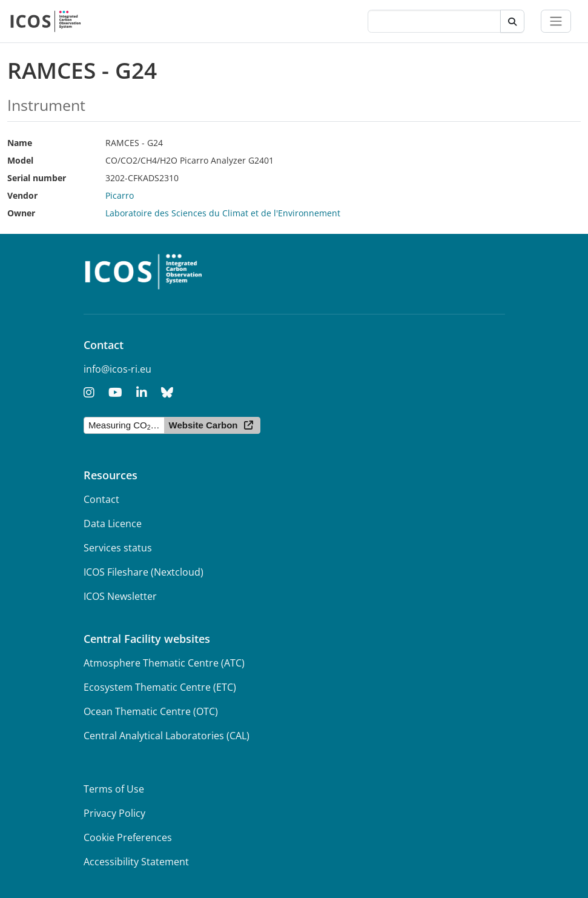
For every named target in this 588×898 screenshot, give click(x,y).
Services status (118, 548)
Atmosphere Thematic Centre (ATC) (164, 663)
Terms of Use (114, 789)
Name (20, 143)
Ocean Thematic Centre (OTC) (151, 711)
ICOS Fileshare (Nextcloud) (144, 572)
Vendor (22, 195)
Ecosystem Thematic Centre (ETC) (160, 687)
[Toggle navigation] (556, 21)
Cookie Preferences (128, 837)
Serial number (37, 178)
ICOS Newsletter (120, 596)
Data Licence (113, 524)
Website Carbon (203, 425)
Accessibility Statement (136, 862)
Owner (21, 213)
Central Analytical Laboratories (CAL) (167, 736)
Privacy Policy (114, 813)
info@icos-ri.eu (117, 369)
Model (20, 160)
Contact (101, 499)
